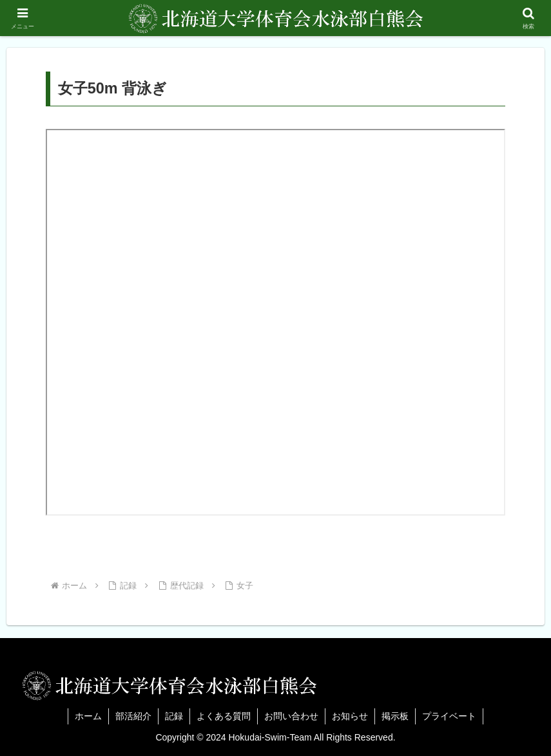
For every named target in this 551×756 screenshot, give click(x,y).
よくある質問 (224, 716)
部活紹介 (133, 716)
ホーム (88, 716)
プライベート (449, 716)
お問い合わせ (291, 716)
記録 (174, 716)
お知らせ (350, 716)
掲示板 (395, 716)
